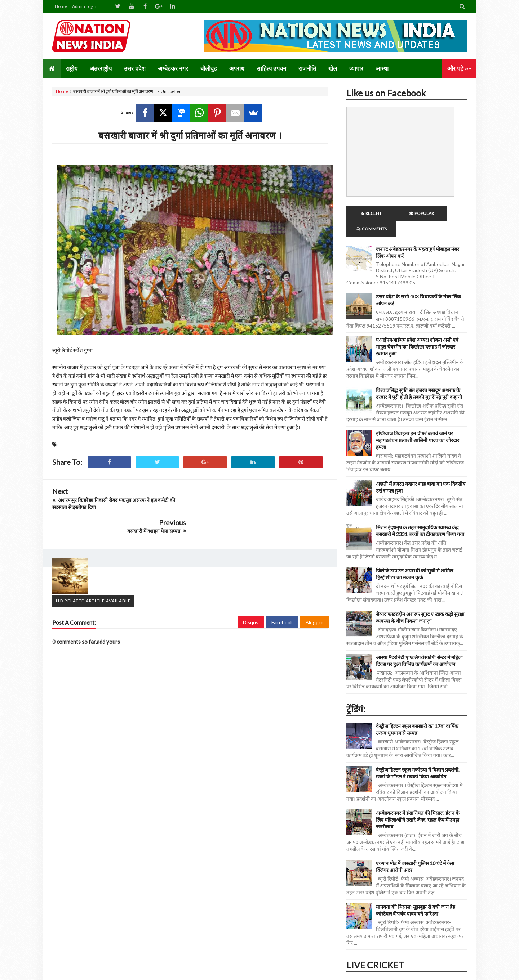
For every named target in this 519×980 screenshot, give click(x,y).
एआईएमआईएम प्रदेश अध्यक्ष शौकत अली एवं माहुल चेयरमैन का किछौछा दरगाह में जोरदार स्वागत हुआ (417, 331)
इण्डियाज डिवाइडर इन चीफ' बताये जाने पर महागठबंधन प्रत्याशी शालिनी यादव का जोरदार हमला (418, 425)
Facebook (282, 598)
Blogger (314, 598)
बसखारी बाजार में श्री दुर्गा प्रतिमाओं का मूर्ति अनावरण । (190, 135)
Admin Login (84, 6)
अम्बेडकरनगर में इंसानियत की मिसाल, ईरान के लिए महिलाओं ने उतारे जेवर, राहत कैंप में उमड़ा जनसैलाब (418, 804)
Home (61, 6)
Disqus (251, 598)
